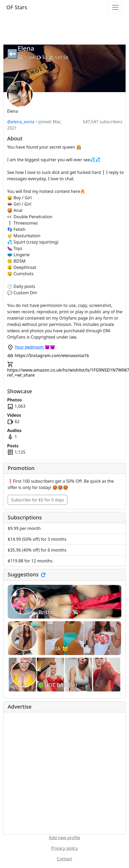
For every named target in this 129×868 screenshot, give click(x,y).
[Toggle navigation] (115, 7)
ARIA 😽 (58, 649)
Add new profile (64, 838)
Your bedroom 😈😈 (35, 347)
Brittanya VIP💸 (58, 612)
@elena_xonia (21, 122)
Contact (64, 859)
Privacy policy (64, 848)
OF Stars (17, 7)
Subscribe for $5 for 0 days (38, 500)
